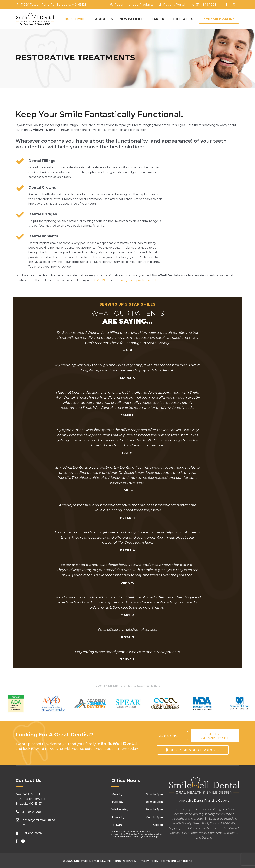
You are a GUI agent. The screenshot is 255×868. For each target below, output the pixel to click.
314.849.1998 (204, 5)
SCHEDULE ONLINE (219, 19)
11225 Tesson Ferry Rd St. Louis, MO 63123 (30, 799)
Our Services (77, 19)
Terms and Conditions (176, 861)
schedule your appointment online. (137, 280)
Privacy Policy (148, 861)
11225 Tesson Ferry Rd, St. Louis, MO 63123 (54, 5)
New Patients (132, 19)
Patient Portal (172, 5)
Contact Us (184, 19)
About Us (104, 19)
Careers (159, 19)
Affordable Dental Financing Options (204, 801)
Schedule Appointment (215, 736)
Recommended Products (132, 5)
